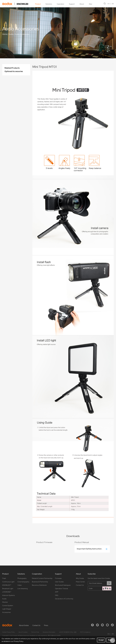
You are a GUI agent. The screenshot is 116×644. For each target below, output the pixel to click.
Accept (101, 640)
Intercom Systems (8, 595)
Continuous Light (8, 582)
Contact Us (80, 585)
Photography (22, 578)
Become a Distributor (39, 585)
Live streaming (23, 589)
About (82, 4)
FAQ (57, 595)
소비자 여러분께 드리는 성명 (68, 632)
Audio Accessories (22, 34)
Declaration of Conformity (64, 599)
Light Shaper (7, 609)
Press (46, 625)
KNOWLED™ (7, 585)
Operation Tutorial (61, 589)
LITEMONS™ (7, 592)
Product (38, 4)
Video (20, 585)
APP (57, 592)
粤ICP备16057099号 (54, 636)
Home (5, 34)
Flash (4, 578)
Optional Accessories (14, 71)
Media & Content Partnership (42, 578)
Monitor (5, 602)
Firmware (58, 578)
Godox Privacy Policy (8, 632)
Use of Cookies (23, 632)
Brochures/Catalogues (63, 585)
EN (113, 4)
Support (72, 4)
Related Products (12, 68)
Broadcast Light (8, 589)
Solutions (49, 4)
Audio (11, 34)
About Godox (24, 625)
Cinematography (23, 582)
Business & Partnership (40, 582)
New (90, 4)
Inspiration (60, 4)
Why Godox (80, 578)
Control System (8, 605)
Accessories (6, 612)
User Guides (59, 582)
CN (109, 4)
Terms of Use (35, 632)
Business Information (49, 632)
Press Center (80, 582)
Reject (110, 640)
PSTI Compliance (85, 632)
